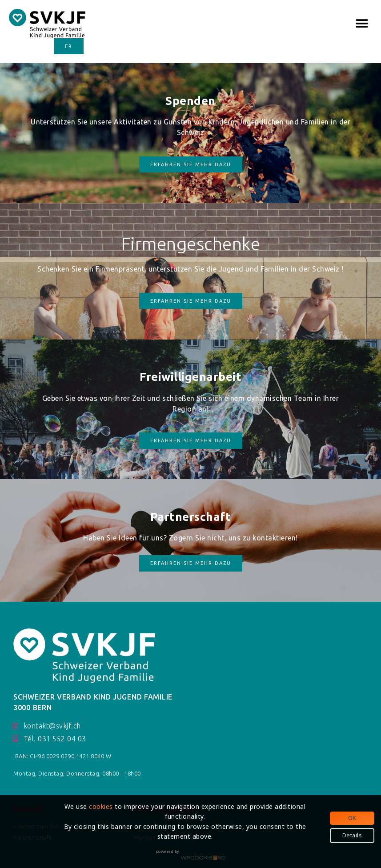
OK (352, 818)
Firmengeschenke (191, 244)
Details (352, 835)
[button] (362, 23)
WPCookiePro (203, 858)
